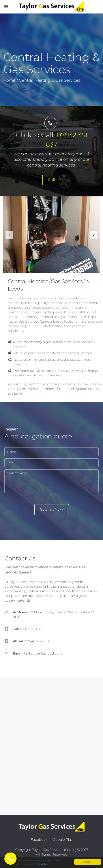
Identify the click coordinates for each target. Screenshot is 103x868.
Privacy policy (40, 864)
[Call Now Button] (10, 859)
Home (9, 80)
